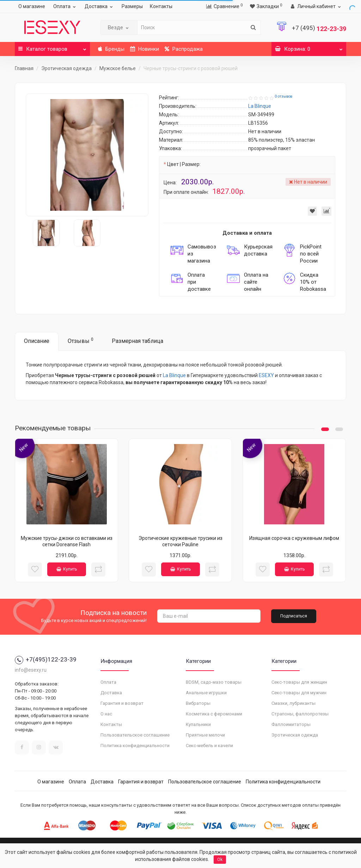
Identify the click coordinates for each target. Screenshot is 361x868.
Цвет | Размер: (184, 164)
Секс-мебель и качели (209, 746)
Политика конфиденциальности (135, 746)
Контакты (161, 6)
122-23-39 (319, 29)
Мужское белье (118, 68)
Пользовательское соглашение (135, 735)
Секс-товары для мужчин (299, 693)
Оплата (65, 6)
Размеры (132, 6)
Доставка (100, 6)
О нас (106, 714)
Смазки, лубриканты (293, 703)
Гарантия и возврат (122, 703)
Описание (37, 341)
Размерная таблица (137, 341)
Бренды (111, 49)
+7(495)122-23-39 (46, 659)
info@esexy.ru (31, 670)
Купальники (198, 724)
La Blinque (174, 375)
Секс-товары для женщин (299, 682)
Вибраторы (198, 703)
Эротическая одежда (66, 68)
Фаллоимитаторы (291, 724)
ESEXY (266, 375)
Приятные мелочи (205, 735)
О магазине (32, 6)
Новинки (145, 49)
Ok (220, 860)
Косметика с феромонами (214, 714)
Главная (24, 68)
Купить (67, 569)
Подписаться (294, 616)
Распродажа (184, 49)
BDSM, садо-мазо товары (214, 682)
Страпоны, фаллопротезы (300, 714)
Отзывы (81, 341)
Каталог (52, 47)
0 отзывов (283, 96)
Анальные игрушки (206, 693)
